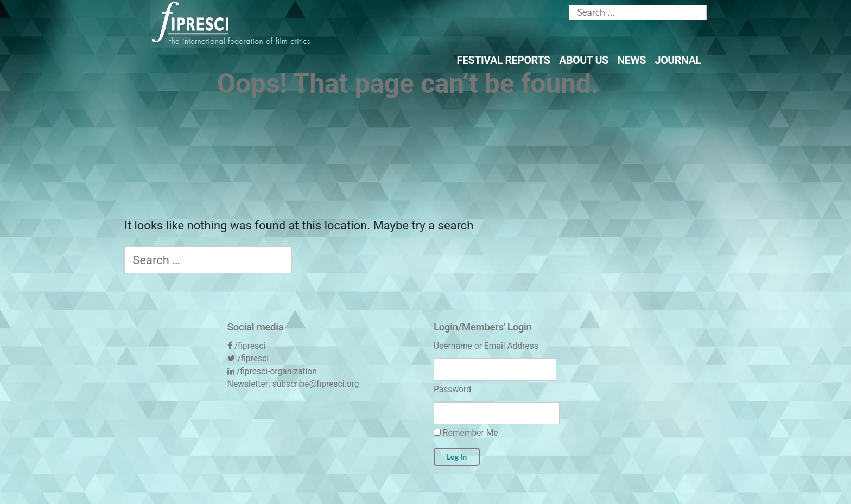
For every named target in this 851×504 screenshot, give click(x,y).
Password (452, 389)
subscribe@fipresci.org (316, 384)
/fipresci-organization (277, 371)
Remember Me (466, 433)
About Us (584, 60)
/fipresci (250, 346)
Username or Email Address (486, 346)
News (631, 60)
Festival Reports (504, 60)
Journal (678, 60)
